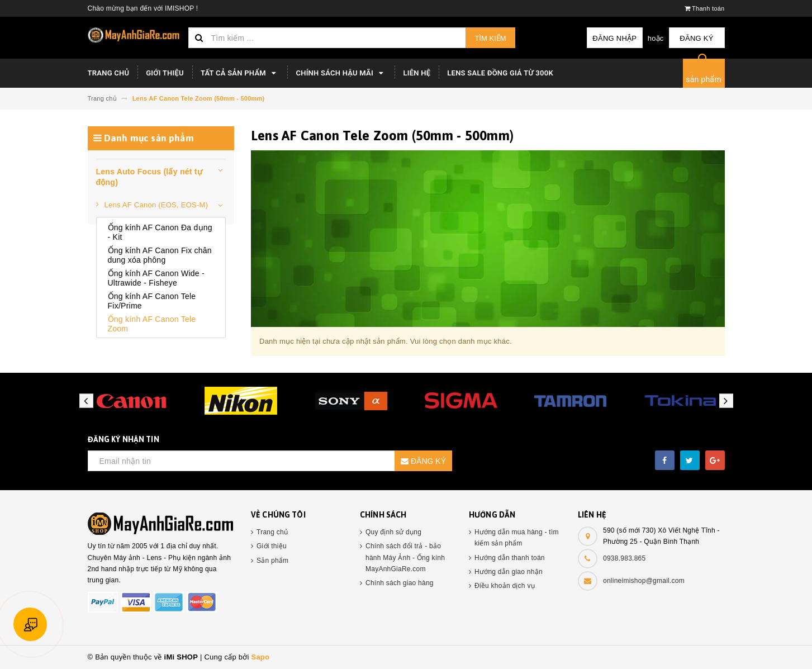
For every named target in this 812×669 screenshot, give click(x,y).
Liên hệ (417, 73)
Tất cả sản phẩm (240, 73)
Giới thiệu (165, 73)
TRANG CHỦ (109, 73)
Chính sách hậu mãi (341, 73)
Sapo (260, 657)
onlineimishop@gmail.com (644, 581)
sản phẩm (703, 79)
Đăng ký (696, 38)
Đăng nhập (614, 38)
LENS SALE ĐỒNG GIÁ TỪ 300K (500, 73)
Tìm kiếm (490, 38)
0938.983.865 (624, 558)
